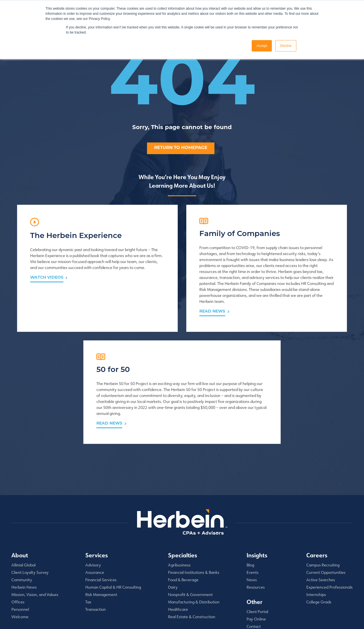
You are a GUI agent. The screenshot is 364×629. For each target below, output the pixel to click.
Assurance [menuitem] (95, 518)
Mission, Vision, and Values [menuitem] (35, 540)
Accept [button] (262, 46)
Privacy (99, 623)
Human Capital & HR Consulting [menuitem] (113, 532)
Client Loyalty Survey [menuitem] (30, 518)
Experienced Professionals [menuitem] (329, 532)
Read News (156, 362)
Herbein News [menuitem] (24, 532)
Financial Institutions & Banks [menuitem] (194, 518)
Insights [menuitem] (257, 500)
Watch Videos (47, 305)
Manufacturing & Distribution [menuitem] (194, 547)
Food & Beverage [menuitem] (183, 525)
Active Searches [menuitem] (321, 525)
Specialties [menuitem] (183, 500)
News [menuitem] (252, 525)
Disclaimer (118, 623)
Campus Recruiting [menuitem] (323, 510)
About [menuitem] (20, 500)
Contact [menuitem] (254, 572)
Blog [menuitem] (250, 510)
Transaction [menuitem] (96, 554)
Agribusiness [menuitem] (179, 510)
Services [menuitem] (97, 500)
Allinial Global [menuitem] (23, 510)
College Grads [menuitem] (319, 547)
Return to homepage (181, 148)
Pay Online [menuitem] (256, 564)
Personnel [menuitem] (20, 554)
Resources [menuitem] (256, 532)
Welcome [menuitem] (20, 562)
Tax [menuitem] (88, 547)
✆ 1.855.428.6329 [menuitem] (263, 579)
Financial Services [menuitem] (101, 525)
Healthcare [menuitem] (178, 554)
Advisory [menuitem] (93, 510)
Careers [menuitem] (317, 500)
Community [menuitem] (22, 525)
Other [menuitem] (255, 547)
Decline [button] (286, 46)
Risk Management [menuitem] (101, 540)
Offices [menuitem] (18, 547)
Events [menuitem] (253, 518)
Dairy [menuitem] (173, 532)
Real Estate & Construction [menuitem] (192, 562)
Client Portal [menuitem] (257, 557)
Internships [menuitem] (316, 540)
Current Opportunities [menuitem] (326, 518)
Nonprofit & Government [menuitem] (190, 540)
